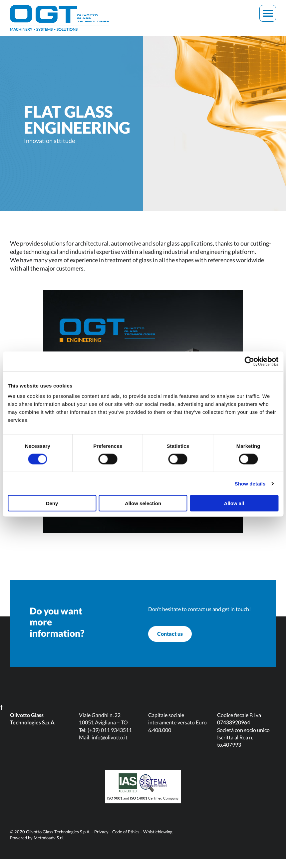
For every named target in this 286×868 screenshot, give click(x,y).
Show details (250, 483)
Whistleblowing (158, 841)
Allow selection (143, 503)
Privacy (101, 841)
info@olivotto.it (110, 746)
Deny (52, 503)
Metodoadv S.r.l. (49, 847)
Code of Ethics (126, 841)
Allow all (234, 503)
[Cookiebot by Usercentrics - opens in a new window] (249, 361)
